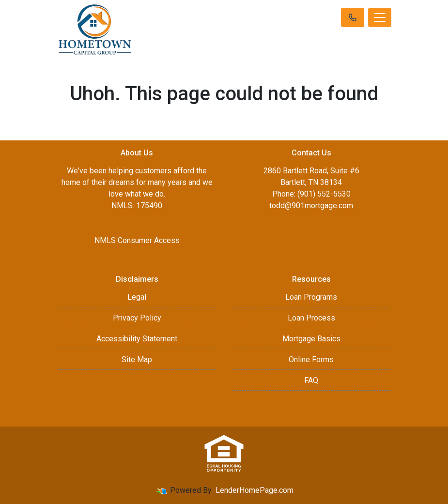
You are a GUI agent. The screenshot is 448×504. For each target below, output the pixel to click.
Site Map (137, 359)
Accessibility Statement (137, 339)
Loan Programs (311, 297)
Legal (137, 297)
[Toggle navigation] (380, 17)
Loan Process (311, 318)
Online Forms (311, 359)
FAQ (311, 380)
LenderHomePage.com (255, 490)
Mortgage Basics (311, 339)
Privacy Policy (137, 318)
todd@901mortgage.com (311, 206)
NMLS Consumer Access (137, 240)
